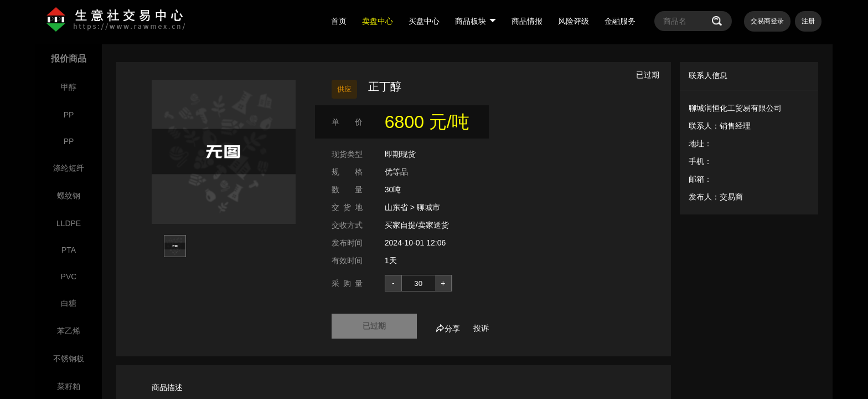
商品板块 (476, 21)
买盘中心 (424, 21)
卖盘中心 (378, 21)
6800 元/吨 (427, 122)
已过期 (374, 326)
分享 (448, 329)
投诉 (481, 328)
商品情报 (527, 21)
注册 (808, 21)
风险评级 (573, 21)
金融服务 (620, 21)
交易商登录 (767, 21)
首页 (339, 21)
